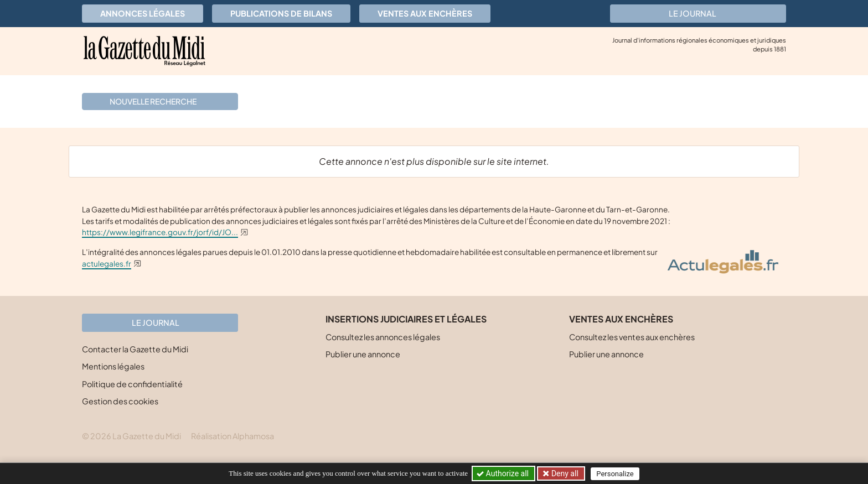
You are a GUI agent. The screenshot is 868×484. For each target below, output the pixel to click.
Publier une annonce (363, 354)
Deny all (564, 473)
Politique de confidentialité (132, 384)
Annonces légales (143, 13)
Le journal (698, 13)
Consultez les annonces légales (383, 337)
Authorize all (503, 473)
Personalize (615, 474)
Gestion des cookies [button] (120, 401)
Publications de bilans (281, 13)
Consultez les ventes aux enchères (632, 337)
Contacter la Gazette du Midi (135, 349)
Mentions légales (113, 366)
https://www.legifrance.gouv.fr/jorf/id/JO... (160, 232)
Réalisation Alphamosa (232, 436)
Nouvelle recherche (159, 101)
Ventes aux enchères (425, 13)
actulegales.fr (107, 264)
